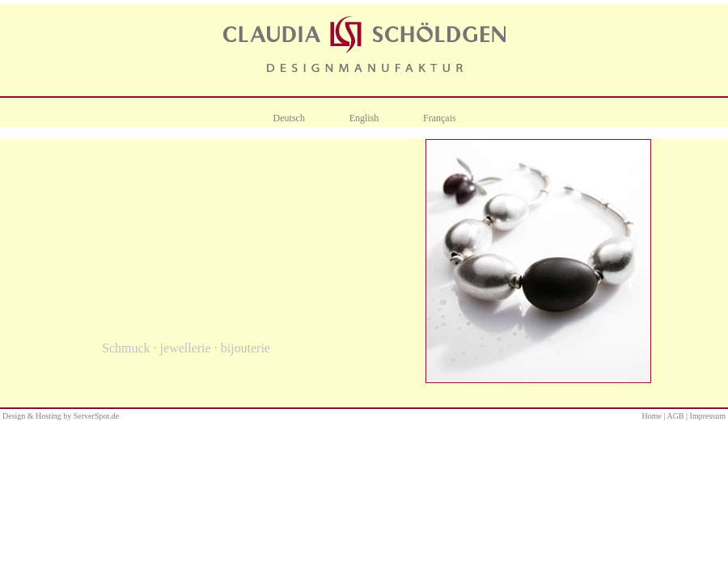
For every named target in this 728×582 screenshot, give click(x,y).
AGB (675, 416)
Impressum (708, 416)
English (364, 118)
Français (440, 118)
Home (652, 416)
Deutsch (289, 118)
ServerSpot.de (96, 416)
